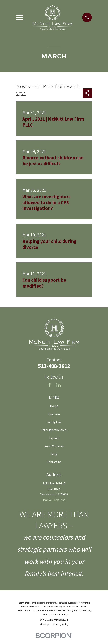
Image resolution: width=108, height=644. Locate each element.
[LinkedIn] (58, 385)
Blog (54, 454)
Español (54, 438)
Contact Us (54, 462)
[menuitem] (44, 625)
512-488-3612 (54, 366)
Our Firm (54, 414)
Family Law (54, 422)
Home (54, 406)
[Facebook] (50, 385)
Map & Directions (54, 500)
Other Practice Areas (54, 430)
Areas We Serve (54, 446)
